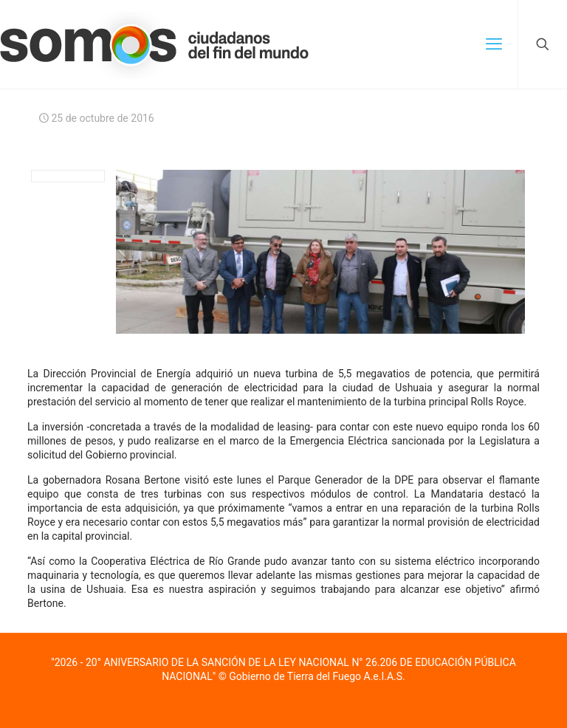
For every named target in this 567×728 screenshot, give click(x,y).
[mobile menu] (494, 44)
